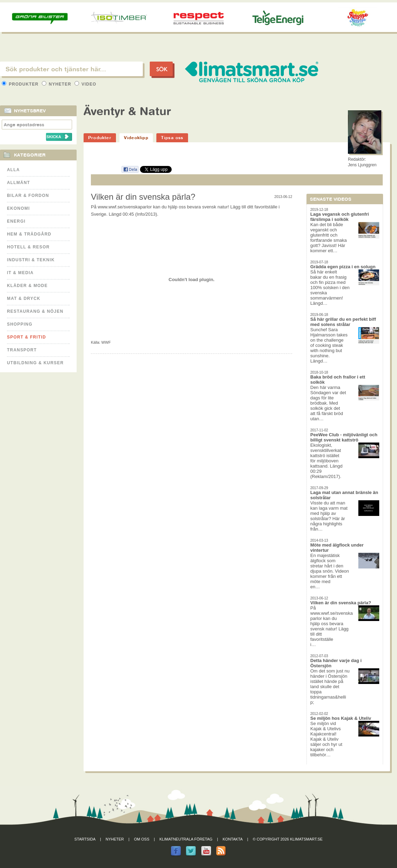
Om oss (142, 839)
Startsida (85, 839)
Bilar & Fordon (28, 196)
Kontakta (233, 839)
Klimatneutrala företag (186, 839)
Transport (22, 350)
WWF (106, 342)
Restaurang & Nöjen (35, 311)
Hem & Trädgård (29, 234)
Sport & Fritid (26, 337)
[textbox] (71, 69)
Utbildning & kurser (35, 363)
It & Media (20, 273)
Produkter (21, 84)
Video (85, 84)
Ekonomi (18, 208)
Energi (16, 221)
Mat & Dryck (24, 298)
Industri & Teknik (31, 260)
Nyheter (57, 84)
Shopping (20, 324)
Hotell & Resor (28, 247)
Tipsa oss (172, 138)
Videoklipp (136, 138)
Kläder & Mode (27, 286)
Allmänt (18, 183)
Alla (13, 170)
